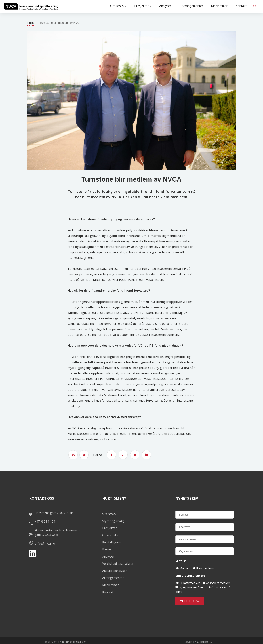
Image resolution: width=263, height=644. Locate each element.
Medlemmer (219, 6)
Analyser (166, 6)
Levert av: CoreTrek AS (198, 642)
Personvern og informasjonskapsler (65, 642)
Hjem (31, 23)
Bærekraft (109, 549)
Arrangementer (192, 6)
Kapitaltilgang (112, 542)
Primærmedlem (188, 583)
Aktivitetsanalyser (115, 571)
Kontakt (241, 6)
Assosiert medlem (217, 583)
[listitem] (31, 6)
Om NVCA (118, 6)
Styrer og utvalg (113, 521)
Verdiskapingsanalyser (118, 564)
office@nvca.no (45, 543)
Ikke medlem (203, 568)
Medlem (183, 568)
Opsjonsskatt (111, 535)
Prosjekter (143, 6)
